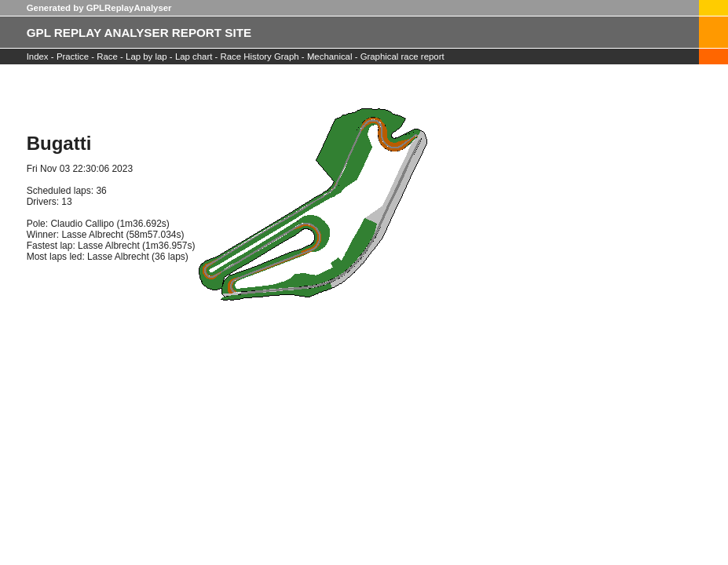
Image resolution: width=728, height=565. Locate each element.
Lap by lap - (149, 56)
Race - (109, 56)
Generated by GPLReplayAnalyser (99, 8)
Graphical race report (402, 56)
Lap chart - (198, 56)
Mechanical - (334, 56)
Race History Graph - (263, 56)
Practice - (75, 56)
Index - (40, 56)
